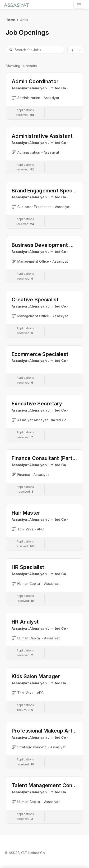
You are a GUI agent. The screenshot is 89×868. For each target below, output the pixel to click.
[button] (44, 96)
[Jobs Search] (35, 50)
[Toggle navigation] (79, 5)
